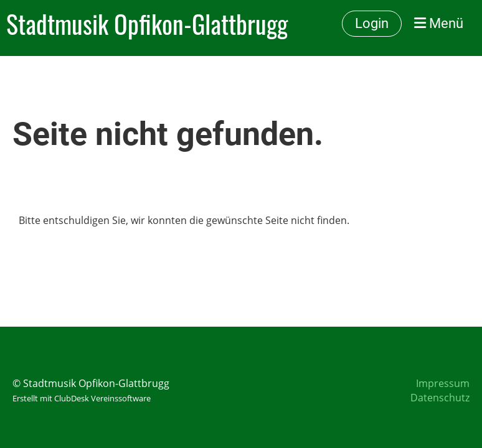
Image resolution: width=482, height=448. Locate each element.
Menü (439, 23)
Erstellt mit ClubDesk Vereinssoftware (82, 398)
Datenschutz (440, 398)
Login (372, 23)
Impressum (443, 383)
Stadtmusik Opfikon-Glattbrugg (147, 24)
